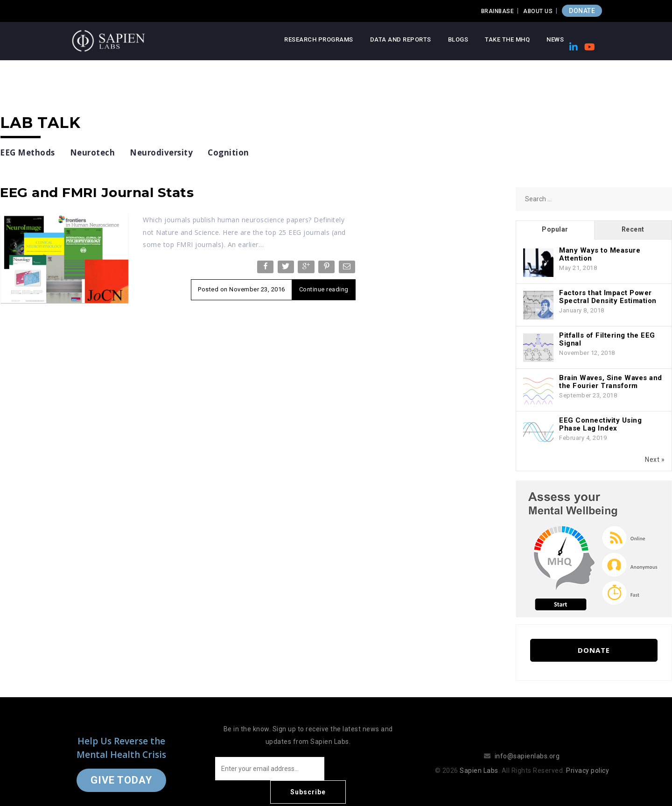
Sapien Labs (479, 759)
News (555, 39)
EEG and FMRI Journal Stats (97, 192)
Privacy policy (588, 759)
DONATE (582, 11)
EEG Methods (28, 152)
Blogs (458, 39)
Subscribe (364, 769)
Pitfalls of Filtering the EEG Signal (607, 339)
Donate (594, 650)
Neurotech (93, 152)
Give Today (121, 768)
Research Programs (319, 39)
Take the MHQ (507, 39)
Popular (555, 229)
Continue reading (324, 289)
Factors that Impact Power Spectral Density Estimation (608, 297)
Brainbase (498, 11)
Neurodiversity (161, 152)
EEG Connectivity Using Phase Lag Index (600, 424)
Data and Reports (401, 39)
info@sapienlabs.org (527, 744)
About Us (538, 11)
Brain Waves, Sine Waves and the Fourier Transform (611, 382)
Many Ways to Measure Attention (600, 254)
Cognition (228, 152)
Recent (633, 229)
